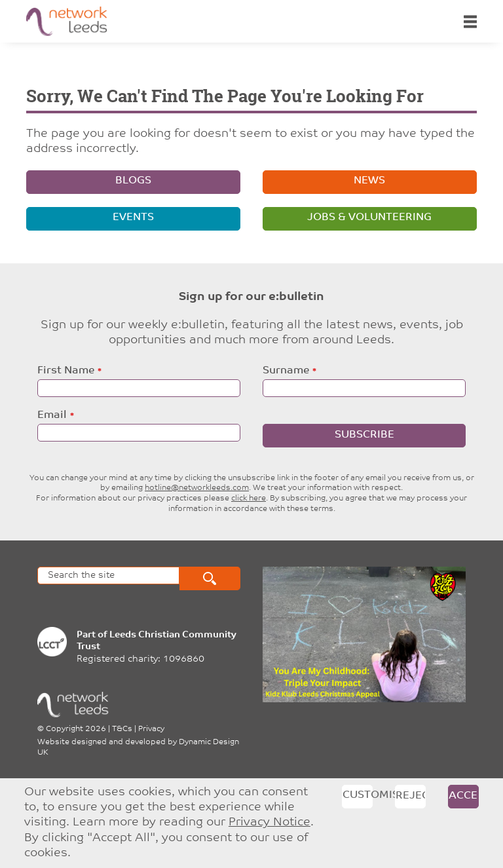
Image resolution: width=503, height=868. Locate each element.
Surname (286, 371)
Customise (358, 795)
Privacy (151, 729)
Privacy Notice (270, 822)
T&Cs (122, 729)
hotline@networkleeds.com (197, 488)
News (369, 181)
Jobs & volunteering (369, 217)
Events (133, 217)
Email (52, 415)
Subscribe (364, 435)
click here (249, 499)
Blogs (133, 181)
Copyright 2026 (76, 729)
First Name (66, 371)
